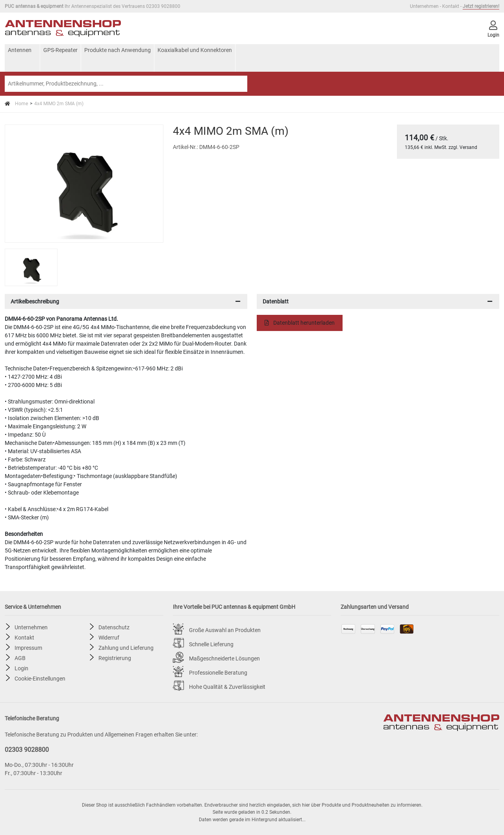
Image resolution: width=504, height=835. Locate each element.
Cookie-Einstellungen (40, 678)
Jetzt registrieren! (481, 6)
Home (16, 104)
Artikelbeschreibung (35, 301)
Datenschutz (114, 627)
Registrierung (115, 658)
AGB (20, 658)
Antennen (20, 50)
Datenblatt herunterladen (300, 323)
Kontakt (451, 6)
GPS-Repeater (60, 50)
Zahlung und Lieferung (126, 647)
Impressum (28, 647)
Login (21, 668)
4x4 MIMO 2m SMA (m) (59, 104)
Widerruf (109, 637)
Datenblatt (276, 301)
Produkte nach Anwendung (118, 50)
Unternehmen (424, 6)
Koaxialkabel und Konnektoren (195, 50)
